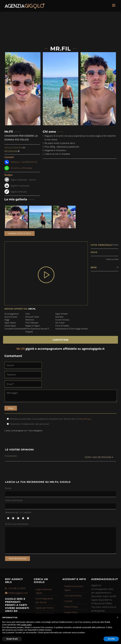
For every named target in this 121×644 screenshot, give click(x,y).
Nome (8, 487)
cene (28, 314)
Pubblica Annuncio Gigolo (74, 587)
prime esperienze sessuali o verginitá (37, 330)
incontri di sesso (62, 320)
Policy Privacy (84, 418)
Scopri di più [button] (12, 639)
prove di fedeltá (62, 326)
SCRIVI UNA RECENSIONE (99, 457)
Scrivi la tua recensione (17, 523)
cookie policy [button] (26, 625)
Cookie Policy (71, 612)
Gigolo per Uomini (45, 613)
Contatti (68, 600)
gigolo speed (10, 323)
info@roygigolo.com (18, 592)
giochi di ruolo (11, 317)
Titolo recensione (14, 500)
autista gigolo (10, 326)
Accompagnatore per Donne (44, 600)
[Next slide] (111, 89)
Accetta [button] (111, 639)
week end (30, 320)
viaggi (7, 320)
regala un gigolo (33, 326)
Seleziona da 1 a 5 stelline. (18, 512)
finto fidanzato (32, 323)
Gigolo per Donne (45, 607)
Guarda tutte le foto (20, 233)
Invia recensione (18, 558)
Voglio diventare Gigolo (44, 590)
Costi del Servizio (73, 595)
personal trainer (32, 317)
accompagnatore (12, 314)
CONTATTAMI (60, 339)
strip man (59, 317)
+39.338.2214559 (17, 588)
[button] (118, 617)
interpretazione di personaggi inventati (72, 329)
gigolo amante (61, 314)
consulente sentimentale (15, 329)
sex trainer (60, 323)
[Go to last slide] (10, 89)
